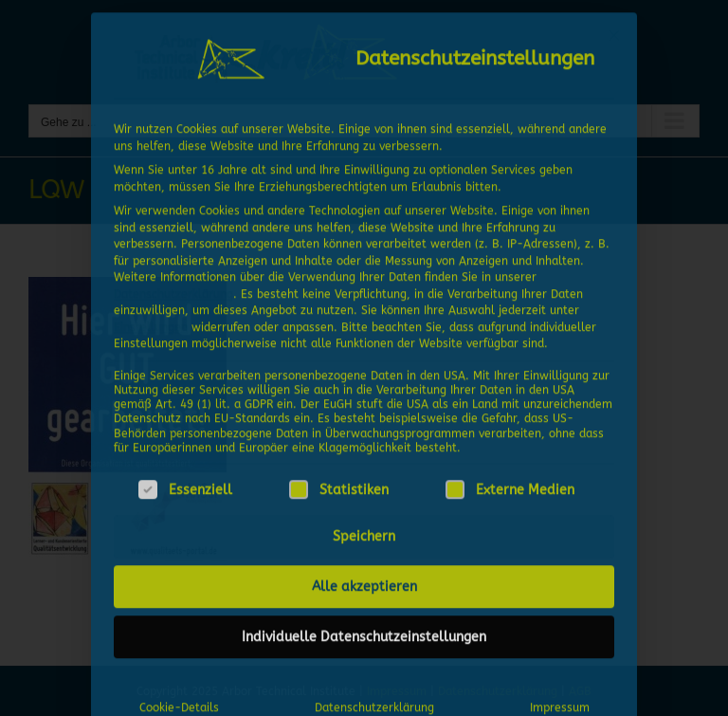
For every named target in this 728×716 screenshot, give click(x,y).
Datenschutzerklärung (173, 289)
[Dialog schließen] (614, 31)
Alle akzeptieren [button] (364, 583)
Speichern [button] (364, 532)
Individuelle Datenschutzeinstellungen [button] (364, 633)
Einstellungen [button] (151, 322)
